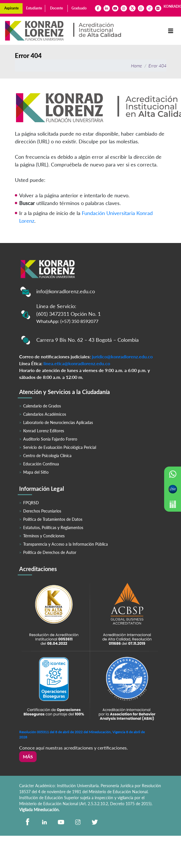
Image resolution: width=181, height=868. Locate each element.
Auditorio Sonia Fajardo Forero (50, 439)
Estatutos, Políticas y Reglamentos (53, 528)
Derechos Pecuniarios (42, 511)
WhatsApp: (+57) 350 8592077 (67, 321)
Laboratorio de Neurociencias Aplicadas (58, 422)
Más (28, 757)
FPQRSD (31, 503)
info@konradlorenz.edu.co (66, 291)
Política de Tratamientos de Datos (53, 519)
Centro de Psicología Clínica (47, 456)
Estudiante (34, 8)
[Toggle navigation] (171, 31)
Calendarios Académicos (45, 414)
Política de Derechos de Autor (50, 552)
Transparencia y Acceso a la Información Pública (65, 544)
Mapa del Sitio (36, 472)
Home (137, 66)
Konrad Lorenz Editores (44, 431)
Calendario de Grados (42, 406)
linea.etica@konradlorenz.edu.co (77, 363)
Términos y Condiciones (44, 536)
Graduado (79, 8)
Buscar (27, 203)
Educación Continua (41, 464)
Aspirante (11, 8)
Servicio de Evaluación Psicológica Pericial (60, 447)
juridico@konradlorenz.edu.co (122, 356)
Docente (56, 8)
